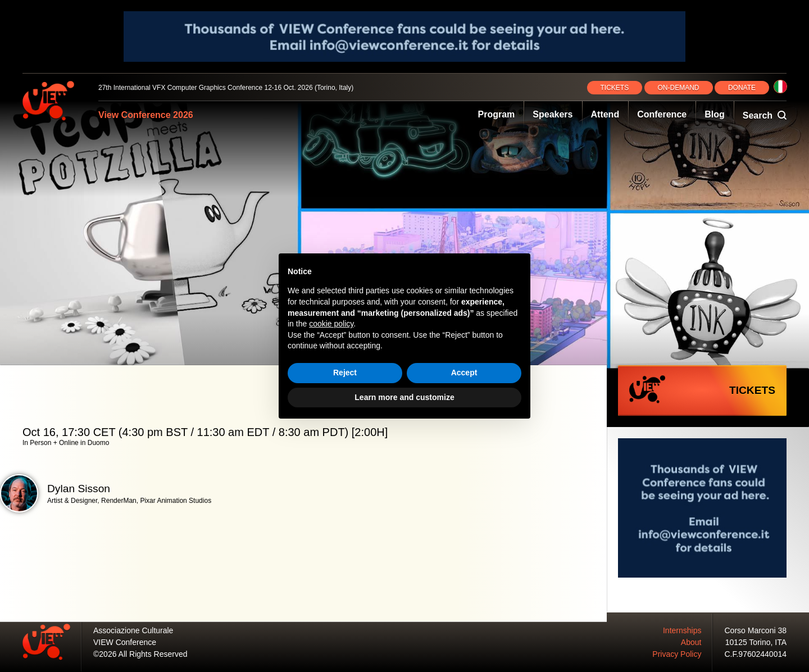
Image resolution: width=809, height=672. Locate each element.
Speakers (553, 114)
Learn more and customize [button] (404, 397)
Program (497, 114)
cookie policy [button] (331, 324)
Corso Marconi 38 (756, 630)
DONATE (742, 88)
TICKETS (615, 88)
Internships (682, 630)
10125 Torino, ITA (756, 642)
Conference (662, 114)
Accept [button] (464, 373)
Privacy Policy (677, 654)
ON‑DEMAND (679, 88)
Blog (715, 114)
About (691, 642)
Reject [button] (345, 373)
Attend (605, 114)
